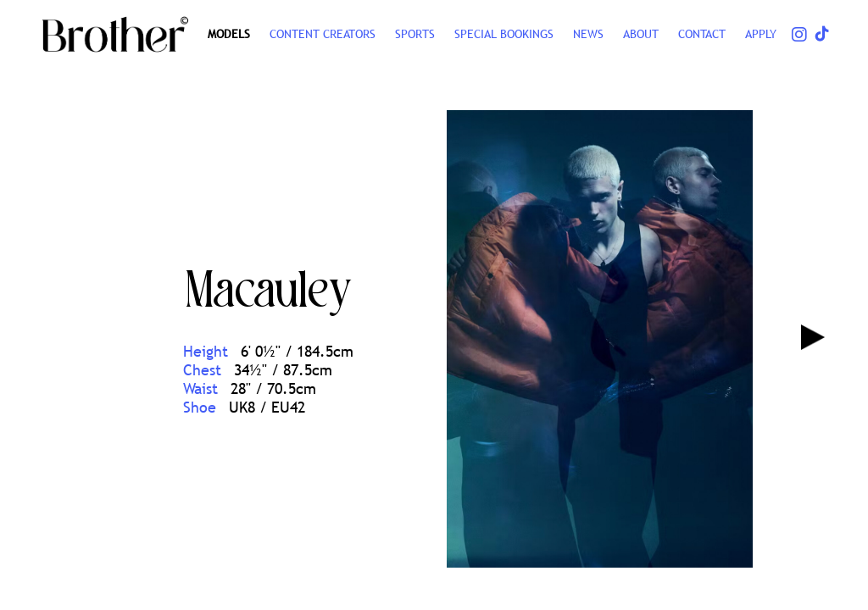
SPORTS (415, 34)
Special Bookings (504, 34)
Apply (761, 34)
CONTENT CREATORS (323, 34)
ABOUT (641, 34)
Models (229, 34)
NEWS (588, 34)
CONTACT (702, 34)
